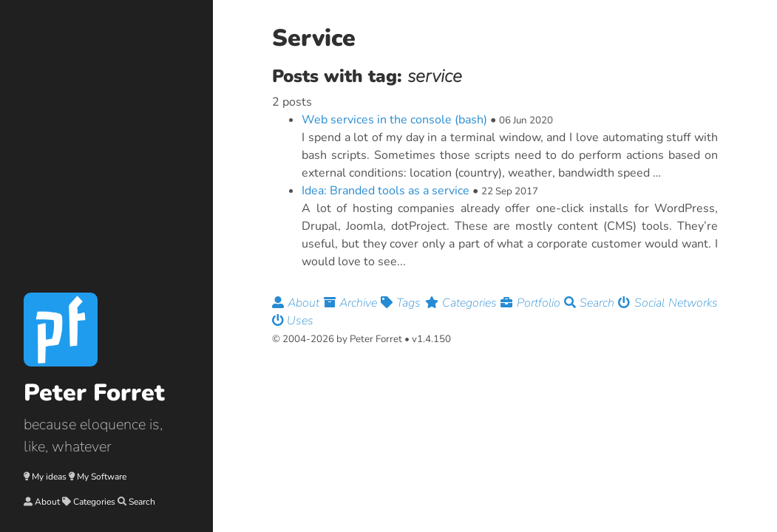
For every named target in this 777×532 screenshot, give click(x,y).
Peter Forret (94, 393)
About (47, 502)
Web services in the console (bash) (394, 120)
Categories (94, 502)
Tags (403, 303)
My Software (102, 477)
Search (142, 502)
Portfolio (532, 303)
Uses (293, 321)
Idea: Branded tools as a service (386, 191)
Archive (353, 303)
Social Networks (668, 303)
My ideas (49, 477)
